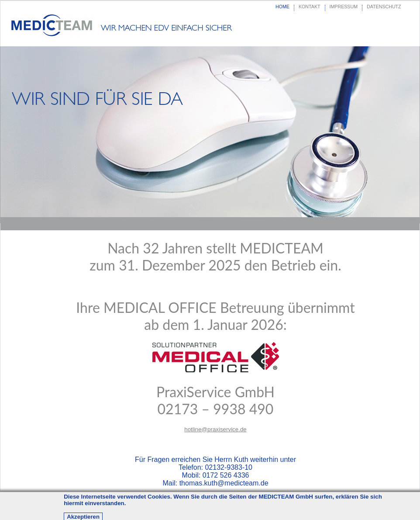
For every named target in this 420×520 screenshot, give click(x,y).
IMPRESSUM (344, 7)
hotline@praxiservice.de (215, 429)
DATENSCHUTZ (384, 7)
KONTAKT (310, 7)
